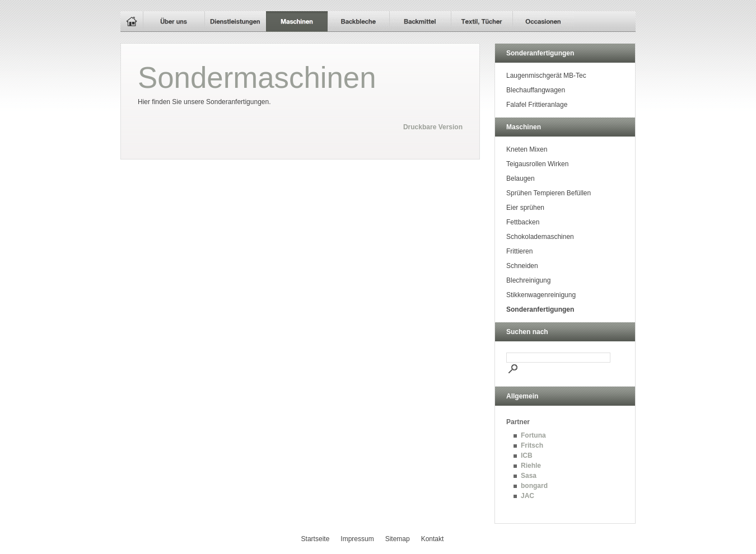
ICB (527, 456)
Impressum (357, 539)
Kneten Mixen (527, 149)
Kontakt (433, 539)
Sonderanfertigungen (540, 309)
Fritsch (532, 445)
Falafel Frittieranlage (537, 105)
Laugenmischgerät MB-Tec (546, 76)
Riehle (531, 466)
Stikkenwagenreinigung (541, 295)
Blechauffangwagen (536, 90)
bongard (534, 486)
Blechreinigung (528, 280)
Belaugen (521, 179)
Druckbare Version (433, 127)
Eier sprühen (525, 208)
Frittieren (519, 251)
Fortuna (533, 435)
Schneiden (522, 266)
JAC (528, 496)
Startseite (316, 539)
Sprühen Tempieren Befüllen (549, 193)
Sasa (529, 476)
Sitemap (398, 539)
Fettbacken (523, 222)
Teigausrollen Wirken (537, 164)
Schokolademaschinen (540, 237)
